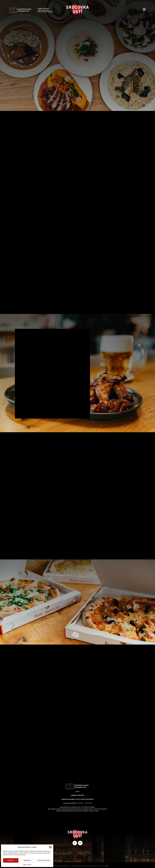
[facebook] (75, 843)
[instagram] (80, 843)
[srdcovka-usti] (78, 5)
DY (107, 866)
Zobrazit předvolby (44, 860)
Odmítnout (27, 860)
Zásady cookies (27, 865)
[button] (50, 847)
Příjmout (11, 860)
